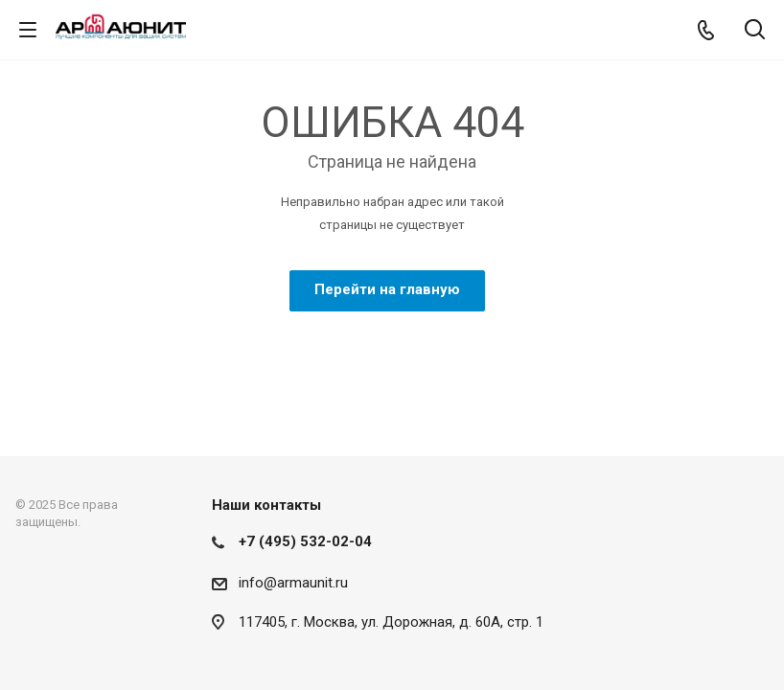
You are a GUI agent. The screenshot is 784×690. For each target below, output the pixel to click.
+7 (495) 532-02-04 (305, 541)
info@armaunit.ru (293, 583)
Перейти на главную (387, 289)
